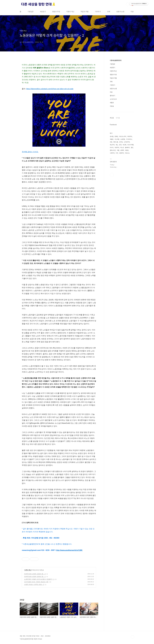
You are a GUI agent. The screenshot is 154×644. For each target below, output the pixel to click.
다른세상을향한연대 (116, 60)
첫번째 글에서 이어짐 (30, 152)
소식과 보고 (113, 99)
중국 (120, 145)
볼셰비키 (127, 148)
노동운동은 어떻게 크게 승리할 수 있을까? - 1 (39, 579)
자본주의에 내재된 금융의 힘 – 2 (35, 574)
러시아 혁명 (130, 145)
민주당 (121, 142)
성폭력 (122, 150)
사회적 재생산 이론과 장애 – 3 (34, 584)
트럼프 (127, 150)
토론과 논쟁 (120, 12)
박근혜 (124, 145)
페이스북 (112, 175)
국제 (109, 12)
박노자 (122, 148)
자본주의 (117, 148)
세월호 (112, 103)
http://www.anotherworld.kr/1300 (69, 550)
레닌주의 (112, 145)
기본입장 (31, 12)
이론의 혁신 (70, 12)
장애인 (116, 136)
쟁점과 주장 (56, 12)
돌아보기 (112, 96)
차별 (118, 150)
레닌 (117, 145)
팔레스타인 (113, 150)
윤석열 (112, 136)
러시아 (112, 148)
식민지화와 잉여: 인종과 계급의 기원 (36, 582)
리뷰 (132, 12)
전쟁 (111, 142)
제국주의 (130, 136)
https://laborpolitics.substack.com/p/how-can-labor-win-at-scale (50, 89)
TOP (133, 637)
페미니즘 (116, 142)
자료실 (112, 106)
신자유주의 (127, 142)
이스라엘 (117, 139)
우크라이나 (129, 139)
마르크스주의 (123, 136)
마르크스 (127, 153)
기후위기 (98, 12)
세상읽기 (43, 12)
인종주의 (122, 153)
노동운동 (123, 139)
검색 (128, 4)
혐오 (132, 148)
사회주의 (112, 153)
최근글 (112, 118)
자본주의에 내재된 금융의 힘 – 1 (35, 577)
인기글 (118, 118)
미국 (117, 153)
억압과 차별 (85, 12)
